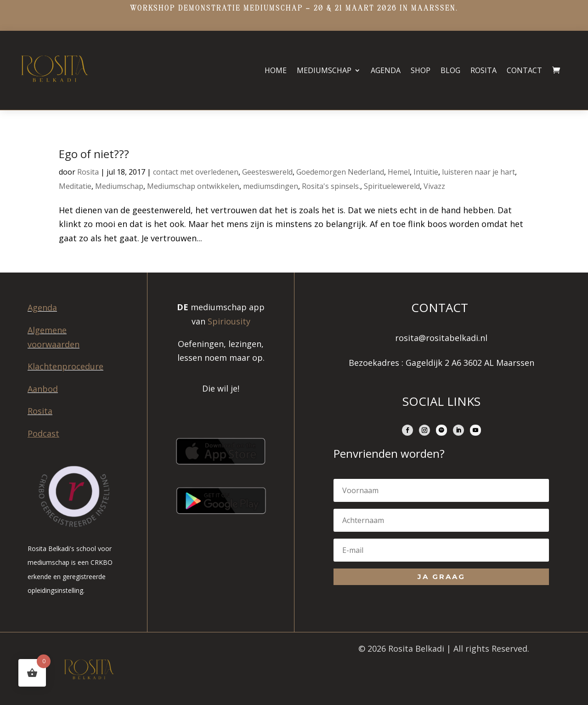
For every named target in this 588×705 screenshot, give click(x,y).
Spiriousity (229, 321)
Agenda (386, 70)
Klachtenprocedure (65, 366)
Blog (450, 70)
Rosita (483, 70)
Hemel (399, 172)
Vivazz (434, 186)
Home (276, 70)
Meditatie (75, 186)
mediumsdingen (271, 186)
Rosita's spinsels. (331, 186)
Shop (421, 70)
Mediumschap (324, 70)
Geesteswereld (267, 172)
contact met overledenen (196, 172)
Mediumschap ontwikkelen (193, 186)
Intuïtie (426, 172)
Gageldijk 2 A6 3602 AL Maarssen (470, 363)
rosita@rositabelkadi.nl (441, 338)
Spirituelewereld (392, 186)
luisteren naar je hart (478, 172)
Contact (524, 70)
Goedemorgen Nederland (340, 172)
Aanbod (43, 389)
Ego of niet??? (94, 154)
